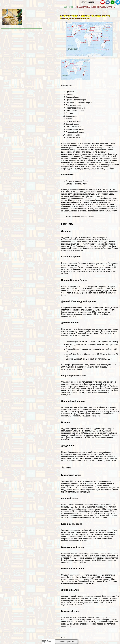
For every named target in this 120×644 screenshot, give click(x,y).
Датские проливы (73, 105)
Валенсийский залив (75, 132)
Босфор (69, 113)
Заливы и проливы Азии (76, 184)
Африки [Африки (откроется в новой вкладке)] (98, 382)
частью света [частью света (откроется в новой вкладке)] (84, 146)
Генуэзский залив (73, 138)
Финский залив (72, 124)
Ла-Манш (70, 94)
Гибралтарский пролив (76, 108)
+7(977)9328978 (87, 2)
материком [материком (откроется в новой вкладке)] (94, 143)
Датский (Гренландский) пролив (80, 103)
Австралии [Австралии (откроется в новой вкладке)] (113, 192)
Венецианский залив (75, 129)
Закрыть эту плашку (67, 642)
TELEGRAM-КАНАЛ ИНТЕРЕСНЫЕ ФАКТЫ (96, 7)
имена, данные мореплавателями (102, 209)
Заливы (69, 119)
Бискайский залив (74, 121)
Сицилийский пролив (75, 111)
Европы (76, 150)
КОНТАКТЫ (69, 7)
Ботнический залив (74, 127)
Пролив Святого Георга (76, 100)
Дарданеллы (71, 116)
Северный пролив (74, 97)
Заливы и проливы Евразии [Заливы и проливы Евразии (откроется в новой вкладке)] (78, 181)
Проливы (70, 92)
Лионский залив (73, 135)
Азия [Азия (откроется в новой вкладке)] (112, 148)
